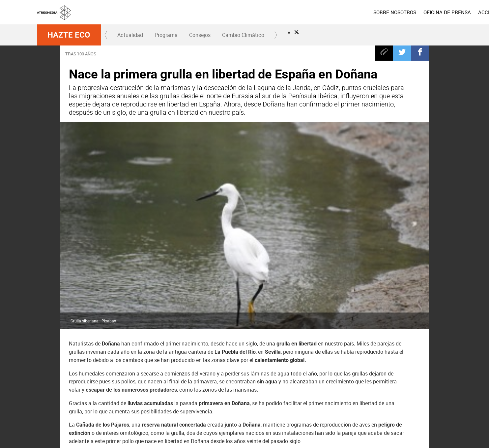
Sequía (240, 368)
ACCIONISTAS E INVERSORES (418, 12)
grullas (82, 351)
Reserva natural (174, 368)
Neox (247, 403)
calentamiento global (97, 368)
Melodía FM (385, 403)
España (230, 351)
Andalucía (198, 351)
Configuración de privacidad (289, 439)
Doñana (379, 351)
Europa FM (362, 403)
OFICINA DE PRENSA (354, 12)
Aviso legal (274, 431)
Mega (293, 403)
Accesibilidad (329, 439)
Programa (166, 35)
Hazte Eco (69, 35)
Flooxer (441, 403)
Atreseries (316, 403)
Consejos (200, 35)
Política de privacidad (306, 431)
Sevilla (212, 368)
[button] (106, 35)
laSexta (224, 403)
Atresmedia (60, 403)
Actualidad (130, 35)
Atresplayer (413, 403)
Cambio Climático (243, 35)
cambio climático (121, 351)
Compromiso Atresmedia (331, 351)
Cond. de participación (384, 431)
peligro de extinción (272, 351)
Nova (270, 403)
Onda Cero (339, 403)
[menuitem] (302, 12)
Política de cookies (344, 431)
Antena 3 (201, 403)
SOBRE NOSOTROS (302, 12)
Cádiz (138, 368)
